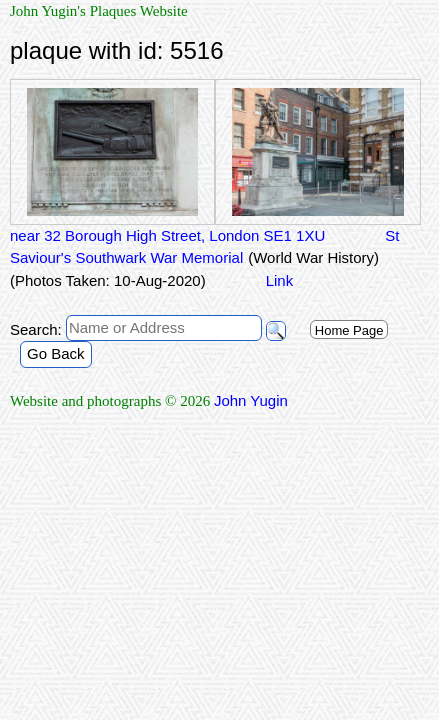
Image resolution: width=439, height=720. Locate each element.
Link (280, 280)
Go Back (56, 353)
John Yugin (251, 400)
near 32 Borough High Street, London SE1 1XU (167, 235)
